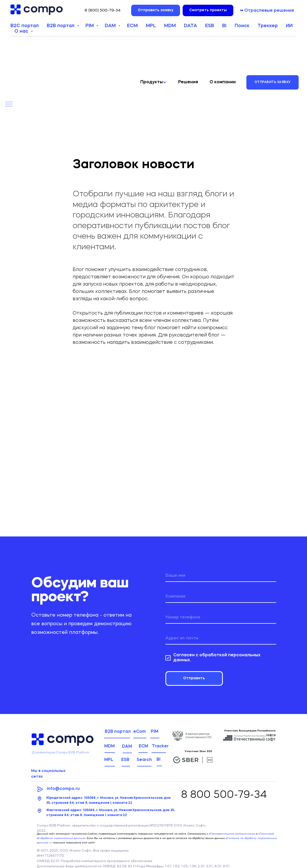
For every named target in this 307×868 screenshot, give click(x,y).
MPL (151, 26)
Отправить (194, 678)
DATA (190, 26)
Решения (188, 82)
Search (144, 760)
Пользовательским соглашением (232, 834)
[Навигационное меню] (9, 104)
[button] (156, 11)
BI (224, 26)
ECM (132, 26)
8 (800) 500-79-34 (103, 10)
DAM (111, 26)
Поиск (242, 26)
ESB (210, 26)
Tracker (160, 746)
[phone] (221, 617)
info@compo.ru (63, 789)
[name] (221, 576)
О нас (22, 31)
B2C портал (25, 26)
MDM (170, 26)
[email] (221, 638)
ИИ (289, 26)
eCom (140, 732)
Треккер (268, 26)
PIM (90, 26)
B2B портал (61, 26)
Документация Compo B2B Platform (60, 752)
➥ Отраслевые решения (267, 11)
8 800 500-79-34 (224, 795)
